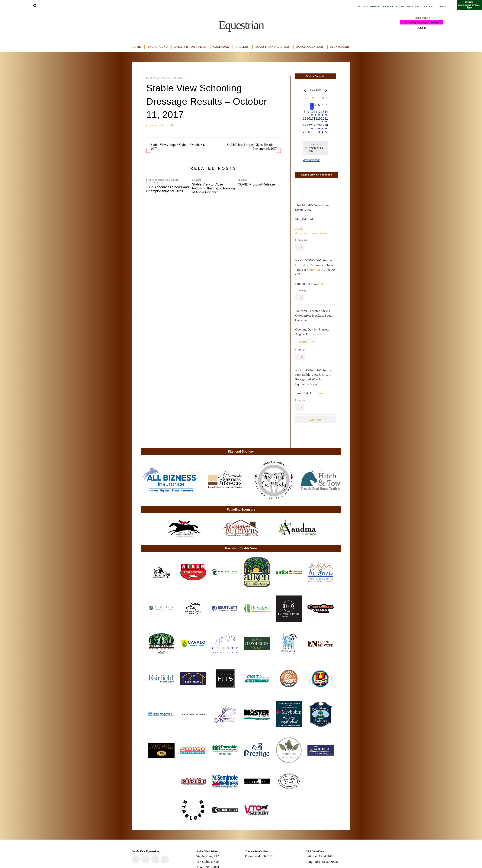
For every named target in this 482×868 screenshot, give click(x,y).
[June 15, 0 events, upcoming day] (305, 120)
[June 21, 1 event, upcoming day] (326, 120)
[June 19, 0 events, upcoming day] (319, 120)
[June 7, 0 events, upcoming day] (326, 106)
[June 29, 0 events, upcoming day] (305, 133)
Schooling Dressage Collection (422, 22)
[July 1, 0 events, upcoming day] (312, 133)
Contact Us (441, 6)
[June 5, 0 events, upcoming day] (319, 106)
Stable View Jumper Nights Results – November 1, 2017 (252, 147)
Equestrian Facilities (273, 47)
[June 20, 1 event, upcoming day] (323, 120)
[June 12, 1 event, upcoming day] (319, 113)
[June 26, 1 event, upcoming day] (319, 127)
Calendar (221, 47)
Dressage (153, 78)
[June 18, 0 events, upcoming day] (315, 120)
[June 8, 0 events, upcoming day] (305, 113)
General (180, 78)
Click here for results (160, 125)
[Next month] (326, 90)
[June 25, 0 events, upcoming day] (315, 127)
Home (137, 47)
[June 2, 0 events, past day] (308, 106)
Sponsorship (340, 47)
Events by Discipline (191, 47)
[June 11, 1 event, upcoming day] (315, 113)
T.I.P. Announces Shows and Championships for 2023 (168, 189)
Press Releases (419, 6)
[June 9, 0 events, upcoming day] (308, 113)
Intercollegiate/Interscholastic (358, 6)
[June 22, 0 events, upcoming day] (305, 127)
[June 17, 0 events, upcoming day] (312, 120)
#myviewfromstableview (312, 233)
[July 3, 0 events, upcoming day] (319, 133)
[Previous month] (305, 90)
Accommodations (310, 47)
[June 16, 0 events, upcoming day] (308, 120)
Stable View (315, 270)
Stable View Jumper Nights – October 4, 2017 (178, 147)
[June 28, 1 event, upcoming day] (326, 127)
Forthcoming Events (167, 180)
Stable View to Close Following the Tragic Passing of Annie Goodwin (214, 188)
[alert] (315, 148)
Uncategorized (155, 183)
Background (157, 47)
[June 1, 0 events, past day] (305, 106)
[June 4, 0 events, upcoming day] (315, 106)
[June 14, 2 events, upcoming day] (326, 113)
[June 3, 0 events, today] (312, 106)
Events (167, 78)
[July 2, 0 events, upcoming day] (315, 133)
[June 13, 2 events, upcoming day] (323, 113)
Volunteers (396, 6)
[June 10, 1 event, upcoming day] (312, 113)
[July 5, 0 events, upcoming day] (326, 133)
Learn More (306, 342)
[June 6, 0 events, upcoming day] (323, 106)
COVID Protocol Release (256, 184)
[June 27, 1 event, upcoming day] (323, 127)
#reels (299, 228)
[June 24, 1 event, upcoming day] (312, 127)
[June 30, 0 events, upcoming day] (308, 133)
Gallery (242, 47)
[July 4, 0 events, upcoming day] (323, 133)
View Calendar (311, 160)
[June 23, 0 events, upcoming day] (308, 127)
